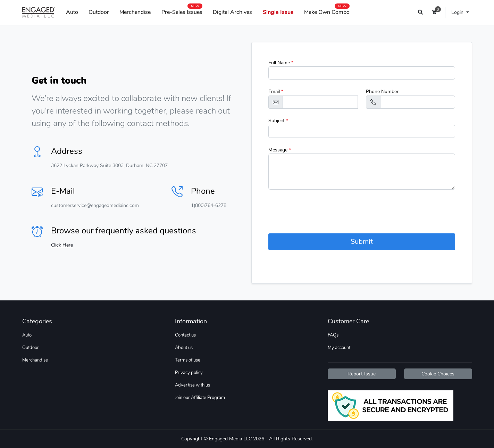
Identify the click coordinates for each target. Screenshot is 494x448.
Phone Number (382, 92)
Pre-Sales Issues (182, 11)
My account (339, 348)
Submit (362, 242)
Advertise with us (192, 385)
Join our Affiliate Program (200, 398)
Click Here (62, 245)
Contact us (185, 335)
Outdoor (99, 12)
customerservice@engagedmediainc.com (95, 205)
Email (276, 92)
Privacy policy (189, 373)
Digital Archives (232, 12)
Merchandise (135, 12)
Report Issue (362, 374)
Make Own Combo (327, 11)
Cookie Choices (438, 374)
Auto (72, 12)
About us (184, 348)
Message (280, 150)
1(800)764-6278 (209, 205)
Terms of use (188, 360)
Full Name (281, 63)
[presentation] (321, 211)
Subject (278, 121)
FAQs (333, 335)
